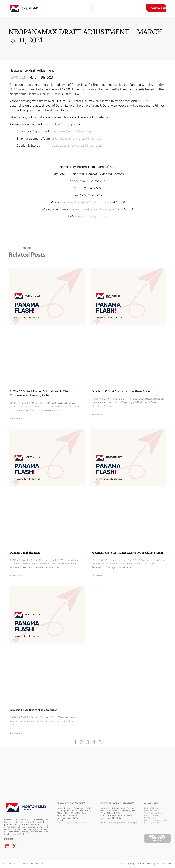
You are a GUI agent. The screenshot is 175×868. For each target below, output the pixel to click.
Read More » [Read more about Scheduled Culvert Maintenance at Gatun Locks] (98, 414)
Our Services (151, 811)
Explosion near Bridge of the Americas (34, 710)
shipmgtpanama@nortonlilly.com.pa (76, 139)
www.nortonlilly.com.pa (91, 216)
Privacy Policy (152, 823)
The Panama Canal (154, 813)
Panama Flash (151, 815)
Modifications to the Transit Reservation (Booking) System (127, 553)
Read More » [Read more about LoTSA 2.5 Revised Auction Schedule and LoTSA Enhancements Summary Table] (16, 418)
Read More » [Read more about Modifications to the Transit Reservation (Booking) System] (98, 576)
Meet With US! (151, 808)
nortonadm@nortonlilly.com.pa (93, 209)
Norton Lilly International (19, 822)
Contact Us (150, 818)
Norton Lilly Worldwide (156, 820)
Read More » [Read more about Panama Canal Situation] (16, 576)
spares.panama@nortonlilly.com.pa (76, 146)
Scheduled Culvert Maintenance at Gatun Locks (121, 391)
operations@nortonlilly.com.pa (72, 131)
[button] (91, 8)
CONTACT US (159, 8)
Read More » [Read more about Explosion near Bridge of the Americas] (16, 733)
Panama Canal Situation (25, 553)
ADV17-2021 (18, 78)
